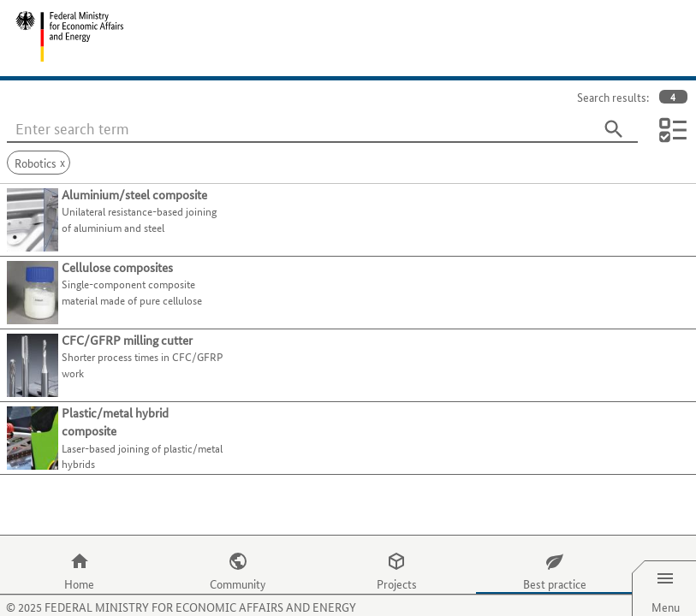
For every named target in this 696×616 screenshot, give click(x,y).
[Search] (614, 129)
